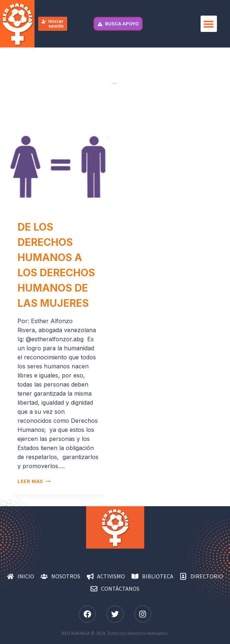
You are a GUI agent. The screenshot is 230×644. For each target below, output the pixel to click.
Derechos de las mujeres (51, 211)
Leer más (34, 481)
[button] (209, 24)
